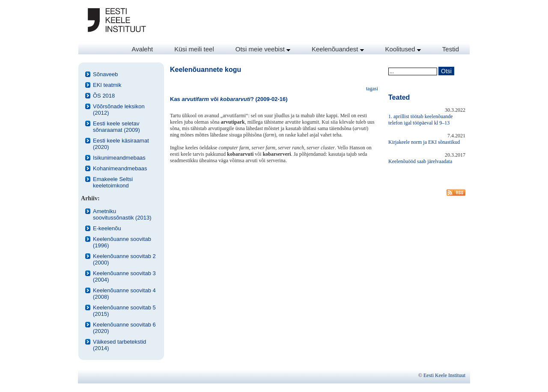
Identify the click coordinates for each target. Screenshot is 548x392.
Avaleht (142, 49)
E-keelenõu (107, 228)
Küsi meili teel (194, 49)
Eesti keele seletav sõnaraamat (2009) (116, 127)
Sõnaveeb (106, 74)
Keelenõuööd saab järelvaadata (420, 161)
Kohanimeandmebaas (120, 168)
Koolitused (403, 49)
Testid (451, 49)
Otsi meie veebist (263, 49)
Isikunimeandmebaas (119, 158)
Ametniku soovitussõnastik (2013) (122, 214)
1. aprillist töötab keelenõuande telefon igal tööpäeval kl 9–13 (421, 120)
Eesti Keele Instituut (444, 375)
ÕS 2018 (104, 96)
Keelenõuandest (338, 49)
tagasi (372, 89)
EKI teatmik (107, 85)
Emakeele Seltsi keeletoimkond (113, 182)
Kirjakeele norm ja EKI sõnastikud (424, 142)
